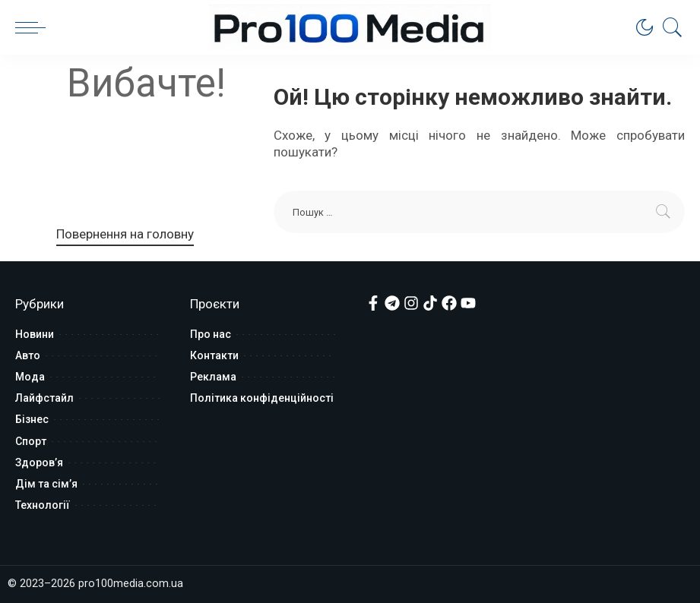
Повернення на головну (125, 234)
